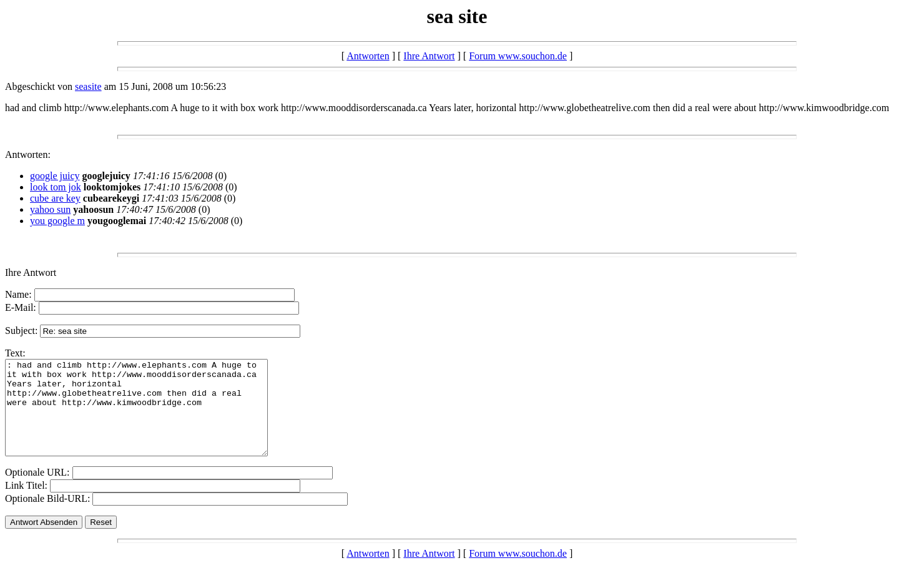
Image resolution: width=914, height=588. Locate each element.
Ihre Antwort (429, 56)
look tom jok (56, 187)
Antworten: (28, 154)
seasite (88, 86)
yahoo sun (50, 209)
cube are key (55, 198)
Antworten (368, 56)
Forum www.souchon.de (518, 56)
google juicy (55, 176)
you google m (57, 221)
